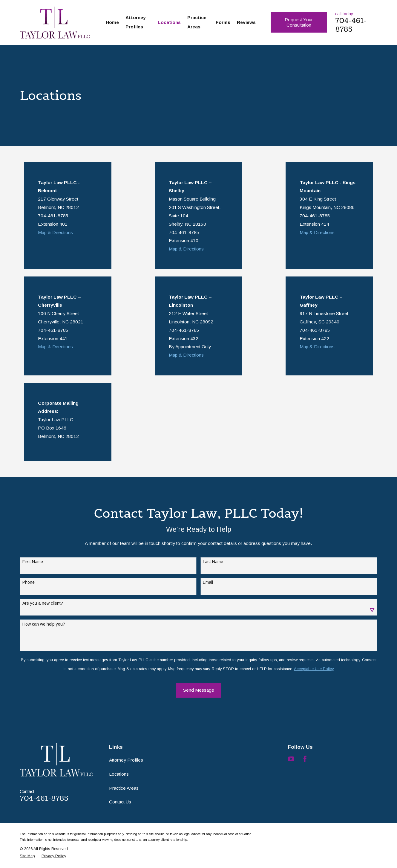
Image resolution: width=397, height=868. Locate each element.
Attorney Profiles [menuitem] (136, 22)
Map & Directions (55, 232)
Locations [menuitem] (169, 22)
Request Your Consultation (299, 22)
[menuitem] (27, 856)
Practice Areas (124, 788)
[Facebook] (305, 759)
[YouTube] (291, 759)
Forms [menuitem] (223, 22)
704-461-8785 (351, 25)
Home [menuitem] (112, 22)
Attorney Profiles (126, 760)
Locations (119, 774)
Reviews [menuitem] (246, 22)
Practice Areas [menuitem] (197, 22)
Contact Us (120, 802)
